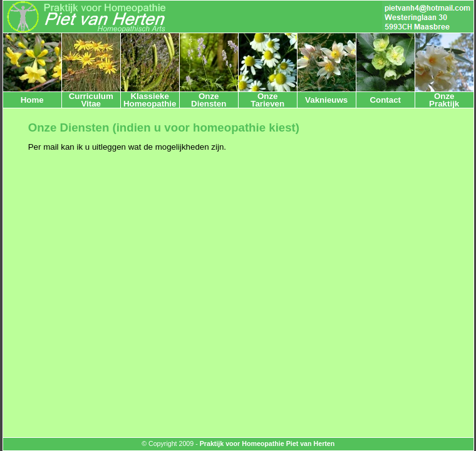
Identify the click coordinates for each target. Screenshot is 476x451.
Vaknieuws (326, 100)
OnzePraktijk (444, 100)
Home (32, 100)
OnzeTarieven (267, 100)
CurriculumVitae (91, 100)
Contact (385, 100)
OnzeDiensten (209, 100)
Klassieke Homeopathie (150, 100)
